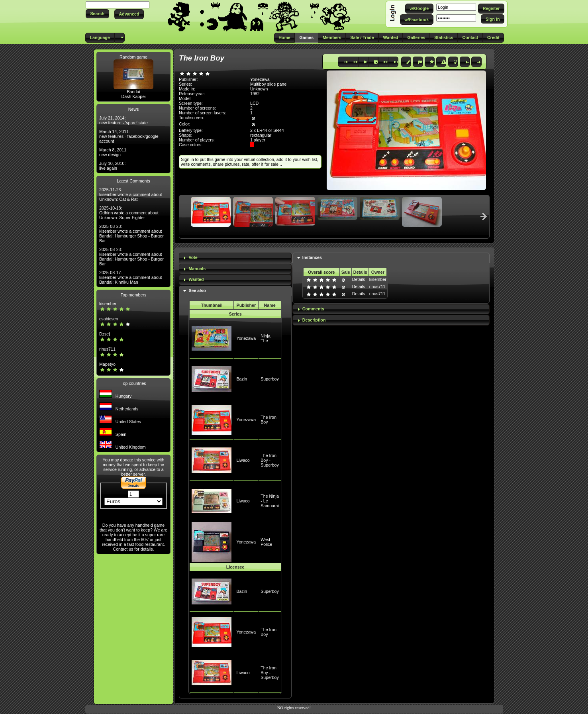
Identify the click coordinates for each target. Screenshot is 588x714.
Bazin (242, 379)
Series (235, 314)
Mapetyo (107, 364)
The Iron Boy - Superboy (270, 460)
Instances (312, 257)
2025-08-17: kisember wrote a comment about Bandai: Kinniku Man (131, 277)
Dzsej (105, 334)
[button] (97, 14)
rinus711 (107, 349)
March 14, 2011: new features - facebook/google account (129, 136)
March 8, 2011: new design (113, 152)
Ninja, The (266, 338)
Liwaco (243, 460)
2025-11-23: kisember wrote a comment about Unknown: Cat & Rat (131, 194)
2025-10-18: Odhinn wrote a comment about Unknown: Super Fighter (129, 213)
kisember (108, 304)
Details (359, 279)
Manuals (197, 269)
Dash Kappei (133, 96)
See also (197, 290)
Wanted (196, 279)
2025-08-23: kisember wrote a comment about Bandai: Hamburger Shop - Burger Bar (131, 233)
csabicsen (109, 319)
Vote (193, 257)
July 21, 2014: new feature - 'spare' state (123, 120)
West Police (266, 542)
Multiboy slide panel (269, 84)
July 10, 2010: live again (112, 166)
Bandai (133, 92)
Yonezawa (246, 338)
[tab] (235, 258)
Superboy (270, 379)
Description (314, 320)
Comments (313, 309)
